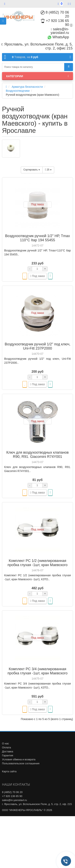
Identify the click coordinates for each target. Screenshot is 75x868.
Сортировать (32, 170)
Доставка (8, 751)
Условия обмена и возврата (19, 759)
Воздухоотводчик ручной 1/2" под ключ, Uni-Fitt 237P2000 (37, 346)
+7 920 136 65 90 (12, 796)
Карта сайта (9, 771)
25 (48, 170)
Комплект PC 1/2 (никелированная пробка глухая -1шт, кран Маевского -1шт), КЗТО (38, 565)
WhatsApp (58, 37)
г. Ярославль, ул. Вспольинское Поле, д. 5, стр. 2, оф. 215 (37, 804)
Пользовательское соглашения (21, 763)
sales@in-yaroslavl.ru (60, 31)
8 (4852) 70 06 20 (55, 14)
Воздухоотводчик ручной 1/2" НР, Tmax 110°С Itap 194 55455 (38, 238)
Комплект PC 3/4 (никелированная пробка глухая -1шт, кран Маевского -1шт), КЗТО (38, 673)
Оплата (6, 747)
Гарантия (7, 755)
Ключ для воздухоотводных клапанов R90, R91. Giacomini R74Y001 (38, 455)
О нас (5, 743)
